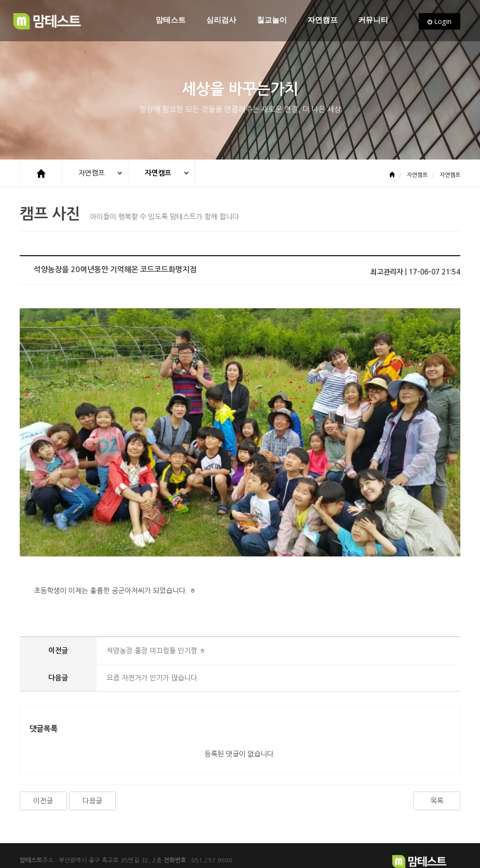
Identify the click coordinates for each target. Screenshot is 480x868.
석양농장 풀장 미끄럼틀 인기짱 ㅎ (156, 613)
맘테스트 (171, 20)
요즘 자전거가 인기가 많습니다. (153, 641)
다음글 (92, 764)
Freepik (80, 852)
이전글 (43, 764)
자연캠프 (322, 20)
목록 (437, 764)
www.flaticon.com (143, 852)
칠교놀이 (272, 20)
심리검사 (221, 20)
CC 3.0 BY (236, 852)
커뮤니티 (373, 20)
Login (439, 21)
